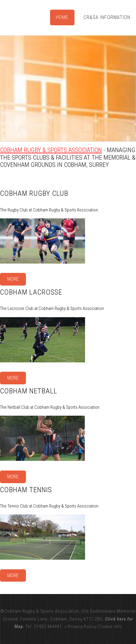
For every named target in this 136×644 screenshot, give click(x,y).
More (13, 279)
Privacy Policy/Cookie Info (95, 627)
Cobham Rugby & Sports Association (51, 150)
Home (62, 17)
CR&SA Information (107, 17)
